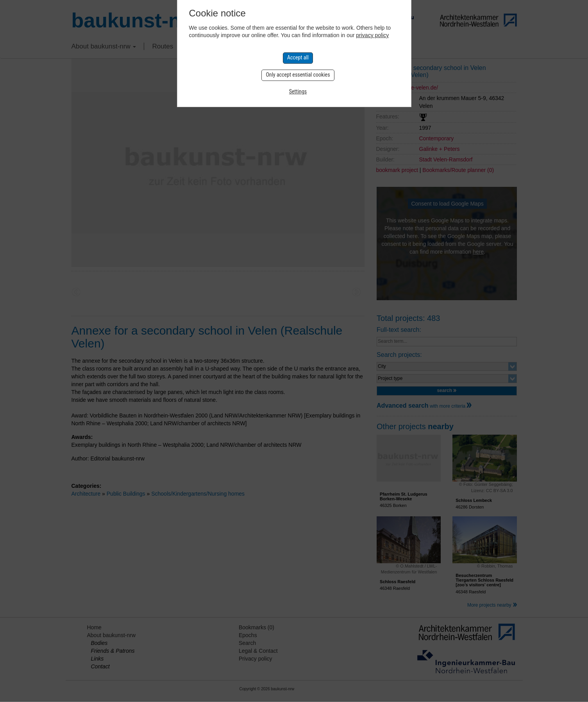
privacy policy (372, 35)
